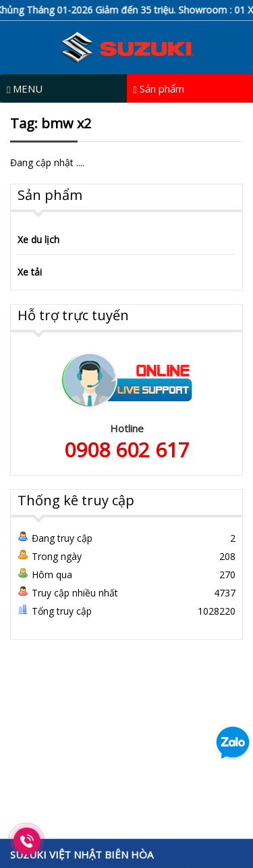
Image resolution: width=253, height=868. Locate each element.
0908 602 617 (127, 450)
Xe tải (30, 272)
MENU (25, 88)
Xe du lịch (38, 239)
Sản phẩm (159, 88)
